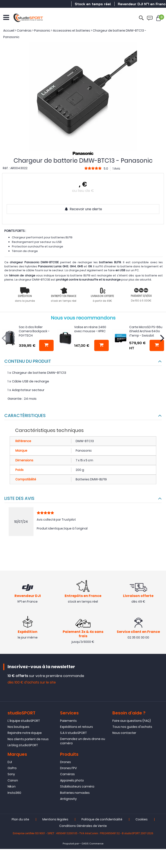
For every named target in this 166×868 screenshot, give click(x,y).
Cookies (142, 820)
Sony (11, 775)
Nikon (12, 787)
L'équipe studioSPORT (24, 721)
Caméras (67, 775)
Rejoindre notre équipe (25, 733)
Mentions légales (55, 820)
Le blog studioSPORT (23, 746)
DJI (10, 762)
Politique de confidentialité (102, 820)
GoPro (12, 769)
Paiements (68, 721)
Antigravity (68, 799)
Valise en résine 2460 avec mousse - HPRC (90, 329)
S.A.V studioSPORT (73, 733)
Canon (13, 781)
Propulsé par (71, 844)
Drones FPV (68, 769)
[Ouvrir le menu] (6, 17)
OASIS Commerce (93, 844)
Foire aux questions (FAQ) (132, 721)
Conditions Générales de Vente (83, 826)
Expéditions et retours (77, 727)
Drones (65, 762)
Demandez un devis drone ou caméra (83, 741)
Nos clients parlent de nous (28, 740)
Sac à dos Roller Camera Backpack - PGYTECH (34, 331)
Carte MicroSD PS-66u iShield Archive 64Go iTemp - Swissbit (146, 331)
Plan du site (20, 820)
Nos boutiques (18, 727)
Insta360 (14, 793)
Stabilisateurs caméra (77, 787)
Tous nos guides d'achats (132, 727)
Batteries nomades (75, 793)
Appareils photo (72, 781)
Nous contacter (124, 733)
